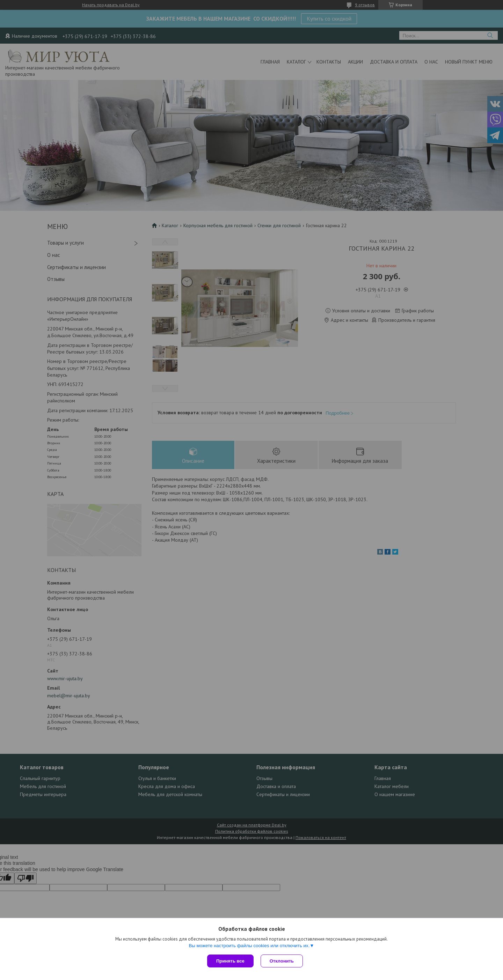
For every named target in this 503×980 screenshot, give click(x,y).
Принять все (230, 961)
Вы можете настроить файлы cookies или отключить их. (249, 946)
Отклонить (282, 961)
